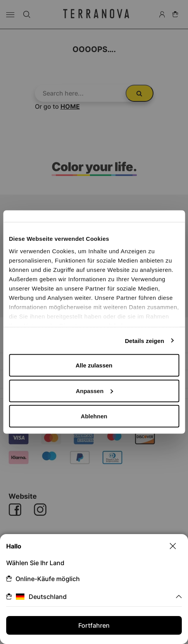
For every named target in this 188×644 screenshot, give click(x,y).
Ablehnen (94, 416)
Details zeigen (144, 340)
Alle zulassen (94, 365)
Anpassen (94, 391)
